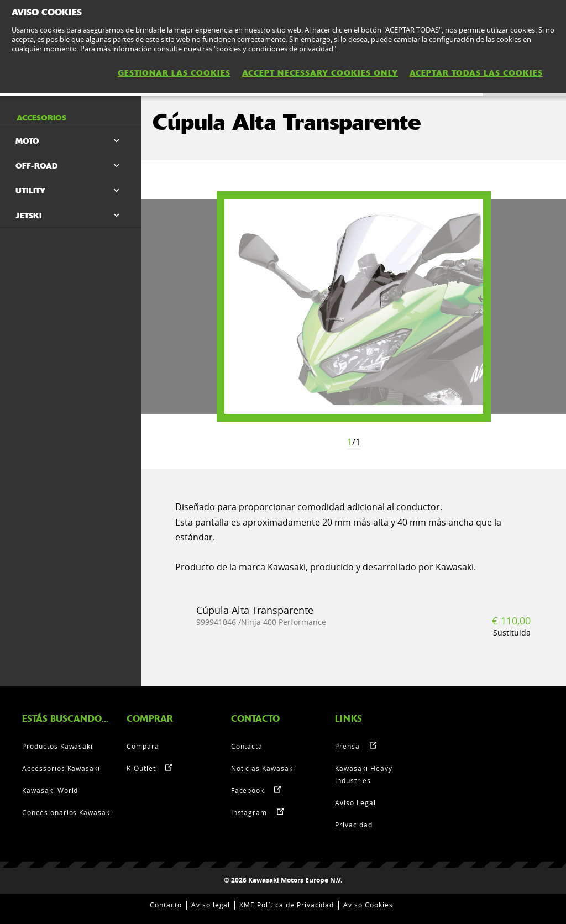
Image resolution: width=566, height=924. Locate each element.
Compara (143, 746)
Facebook (248, 790)
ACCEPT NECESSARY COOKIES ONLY (320, 73)
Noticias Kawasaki (263, 768)
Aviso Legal (355, 802)
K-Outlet (141, 768)
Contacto (166, 905)
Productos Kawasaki (57, 746)
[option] (354, 306)
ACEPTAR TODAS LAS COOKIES (476, 73)
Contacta (247, 746)
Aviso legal (211, 905)
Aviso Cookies (368, 905)
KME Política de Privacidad (287, 905)
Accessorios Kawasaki (61, 768)
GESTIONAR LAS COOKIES (174, 73)
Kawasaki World (50, 790)
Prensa (347, 746)
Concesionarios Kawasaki (67, 812)
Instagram (249, 812)
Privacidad (354, 825)
